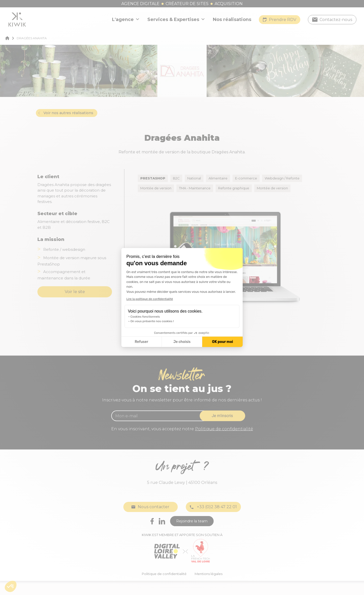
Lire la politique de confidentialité (150, 299)
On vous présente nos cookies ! (152, 321)
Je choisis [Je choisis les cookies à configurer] (182, 342)
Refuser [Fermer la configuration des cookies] (141, 342)
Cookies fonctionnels (145, 317)
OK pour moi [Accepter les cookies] (223, 342)
